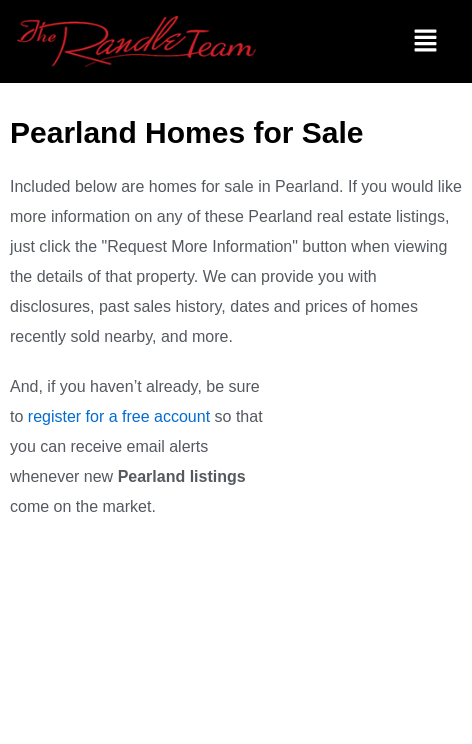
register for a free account (119, 416)
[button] (425, 41)
